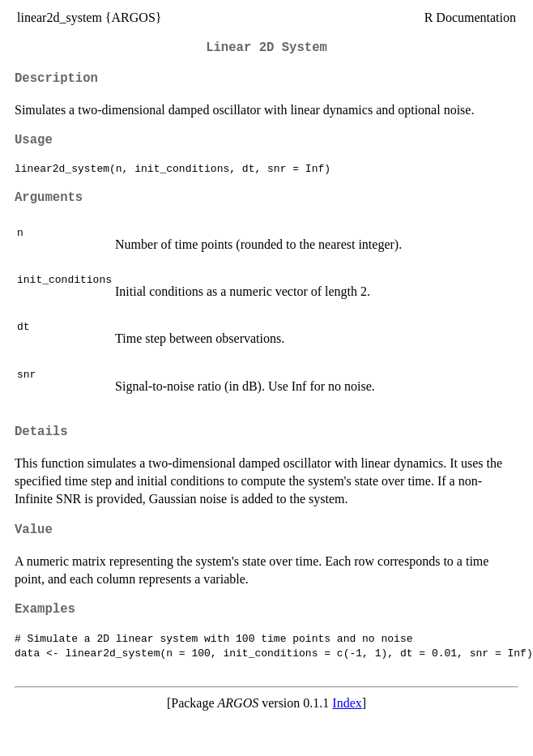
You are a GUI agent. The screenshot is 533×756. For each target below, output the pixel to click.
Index (347, 703)
